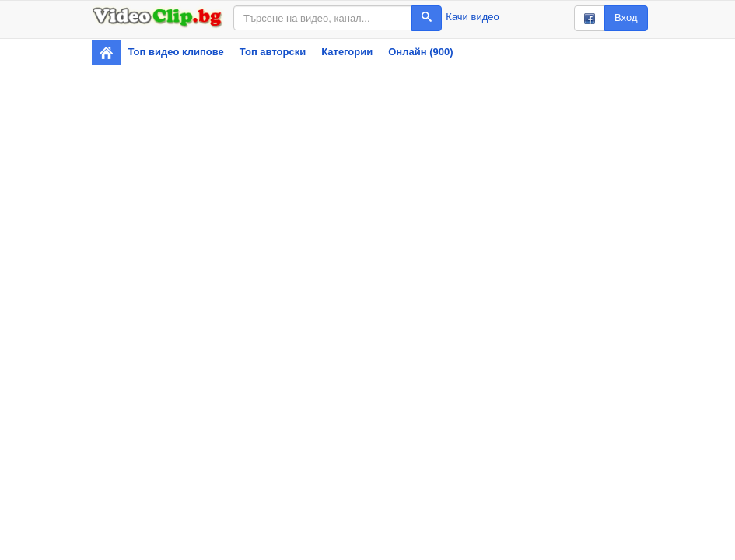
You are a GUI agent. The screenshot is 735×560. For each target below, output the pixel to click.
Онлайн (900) (420, 52)
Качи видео (472, 17)
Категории (347, 52)
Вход (626, 17)
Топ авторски (273, 52)
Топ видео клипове (176, 52)
